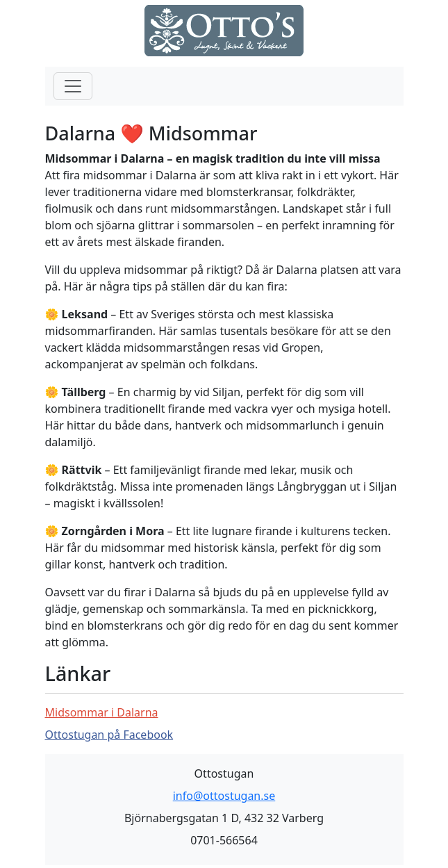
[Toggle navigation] (73, 86)
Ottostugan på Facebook (109, 735)
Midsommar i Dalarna (102, 712)
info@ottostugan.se (224, 796)
